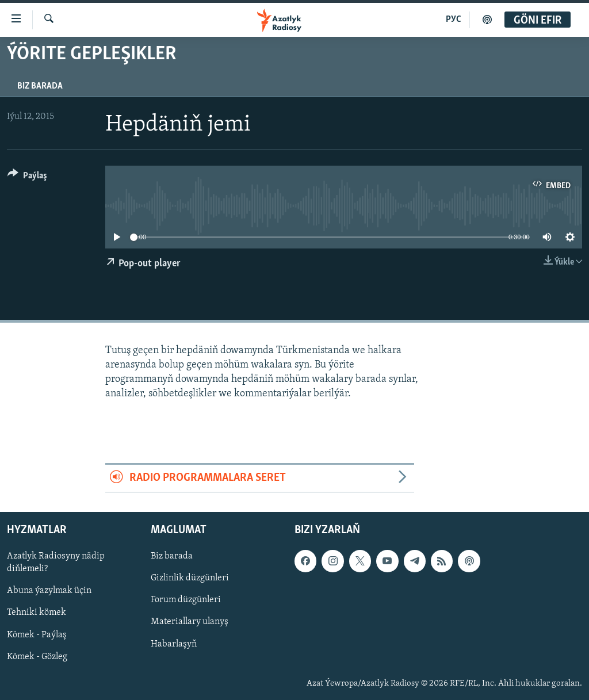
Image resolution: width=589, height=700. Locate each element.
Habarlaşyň (174, 644)
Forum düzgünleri (186, 600)
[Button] (27, 177)
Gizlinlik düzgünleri (190, 578)
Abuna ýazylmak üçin (49, 591)
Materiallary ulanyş (190, 622)
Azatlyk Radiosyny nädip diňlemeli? (56, 563)
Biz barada (40, 86)
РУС (454, 20)
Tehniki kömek (37, 613)
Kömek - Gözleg (37, 656)
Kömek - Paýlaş (37, 634)
